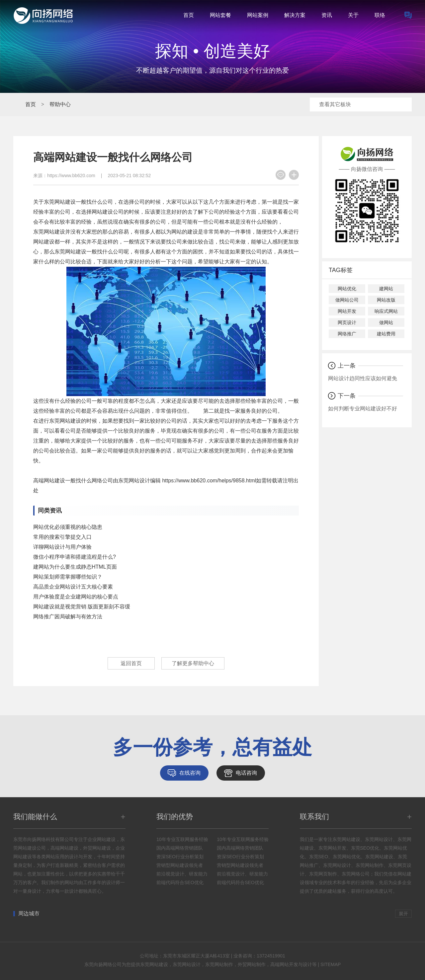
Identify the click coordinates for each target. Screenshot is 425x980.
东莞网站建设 (154, 964)
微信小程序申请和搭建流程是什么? (75, 557)
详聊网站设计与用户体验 (62, 547)
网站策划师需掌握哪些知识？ (68, 577)
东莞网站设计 (187, 964)
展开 (403, 914)
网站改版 (386, 300)
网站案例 (258, 15)
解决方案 (295, 15)
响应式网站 (386, 311)
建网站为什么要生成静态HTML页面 (75, 567)
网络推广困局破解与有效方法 (68, 617)
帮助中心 (60, 104)
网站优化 (347, 289)
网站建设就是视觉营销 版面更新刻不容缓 (82, 607)
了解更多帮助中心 (193, 663)
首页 (189, 15)
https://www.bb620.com (71, 175)
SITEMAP (331, 964)
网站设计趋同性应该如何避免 (363, 378)
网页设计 (347, 322)
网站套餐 (220, 15)
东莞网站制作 (219, 964)
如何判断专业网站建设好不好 (363, 409)
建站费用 (386, 334)
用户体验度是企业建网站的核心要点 (76, 597)
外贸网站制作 (252, 964)
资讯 (327, 15)
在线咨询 (190, 773)
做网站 (386, 322)
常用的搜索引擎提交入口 (62, 537)
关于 (353, 15)
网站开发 (347, 311)
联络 (380, 15)
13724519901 (271, 956)
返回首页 (131, 663)
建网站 (386, 289)
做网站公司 (347, 300)
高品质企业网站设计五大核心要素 (73, 587)
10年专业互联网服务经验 (182, 839)
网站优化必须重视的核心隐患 (68, 527)
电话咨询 (246, 773)
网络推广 (347, 334)
